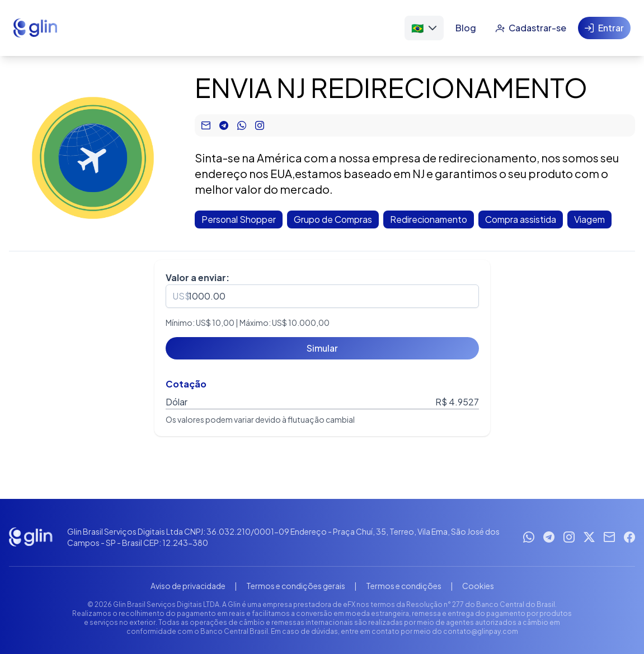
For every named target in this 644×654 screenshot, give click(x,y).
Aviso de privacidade (188, 586)
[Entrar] (604, 28)
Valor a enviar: (198, 277)
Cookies (478, 586)
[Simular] (322, 348)
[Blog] (466, 28)
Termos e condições (404, 586)
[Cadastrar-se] (531, 28)
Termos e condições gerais (296, 586)
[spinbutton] (322, 296)
